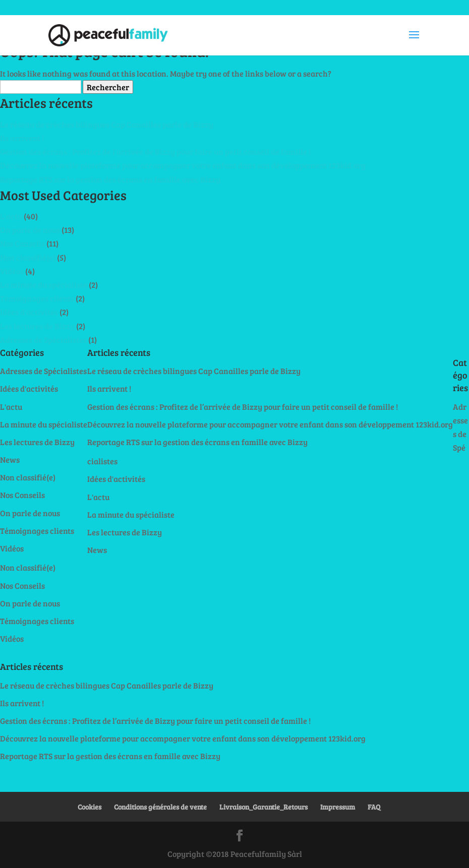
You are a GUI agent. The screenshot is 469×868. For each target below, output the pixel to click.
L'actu (11, 216)
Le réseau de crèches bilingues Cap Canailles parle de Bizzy (107, 124)
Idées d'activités (29, 312)
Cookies (90, 807)
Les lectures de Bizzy (37, 326)
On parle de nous (30, 230)
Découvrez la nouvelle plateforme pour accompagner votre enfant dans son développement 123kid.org (183, 165)
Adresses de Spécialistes (43, 339)
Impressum (338, 807)
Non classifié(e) (28, 257)
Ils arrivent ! (22, 138)
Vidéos (12, 271)
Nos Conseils (22, 243)
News (10, 459)
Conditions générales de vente (160, 807)
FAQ (374, 807)
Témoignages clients (37, 298)
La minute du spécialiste (44, 285)
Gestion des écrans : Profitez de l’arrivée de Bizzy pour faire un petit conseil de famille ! (155, 151)
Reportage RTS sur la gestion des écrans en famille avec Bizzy (110, 179)
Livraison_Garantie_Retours (263, 807)
